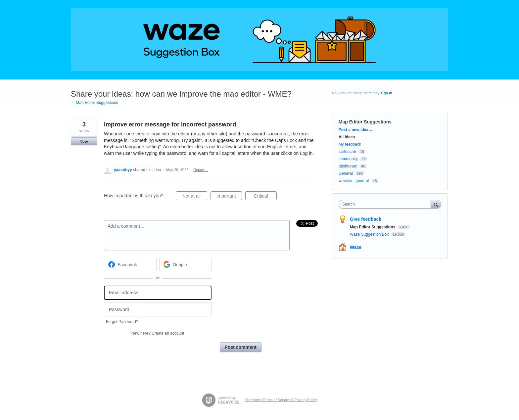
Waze (356, 247)
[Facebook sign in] (130, 264)
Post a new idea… (355, 130)
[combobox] (386, 204)
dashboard (348, 166)
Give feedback (366, 219)
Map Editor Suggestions (365, 122)
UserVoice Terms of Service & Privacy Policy (281, 400)
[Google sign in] (186, 264)
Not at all (195, 197)
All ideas (347, 137)
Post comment (241, 347)
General (346, 173)
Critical (265, 197)
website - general (354, 181)
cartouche (347, 152)
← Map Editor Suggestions (94, 103)
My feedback (350, 144)
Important (229, 197)
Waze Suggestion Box (370, 234)
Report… (201, 170)
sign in (386, 93)
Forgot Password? (122, 322)
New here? (158, 333)
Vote (84, 141)
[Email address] (158, 293)
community (348, 159)
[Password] (158, 310)
